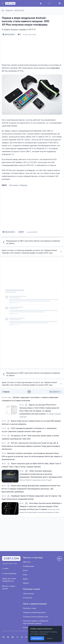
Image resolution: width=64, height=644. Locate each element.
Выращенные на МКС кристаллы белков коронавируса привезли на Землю (31, 242)
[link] (26, 405)
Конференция (28, 566)
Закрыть (50, 638)
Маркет (26, 583)
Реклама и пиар (29, 608)
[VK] (3, 637)
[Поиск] (49, 3)
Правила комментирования (34, 612)
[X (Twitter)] (22, 637)
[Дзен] (8, 637)
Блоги (25, 570)
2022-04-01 (19, 10)
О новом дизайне (9, 573)
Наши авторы (28, 594)
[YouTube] (13, 637)
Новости (9, 10)
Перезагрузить (37, 638)
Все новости (55, 392)
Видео (25, 579)
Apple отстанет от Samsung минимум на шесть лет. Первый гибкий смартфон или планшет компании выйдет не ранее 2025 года (32, 252)
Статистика (28, 598)
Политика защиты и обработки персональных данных (36, 622)
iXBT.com (27, 562)
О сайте (5, 568)
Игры (25, 575)
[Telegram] (17, 637)
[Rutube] (27, 637)
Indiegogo (23, 185)
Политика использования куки (35, 617)
